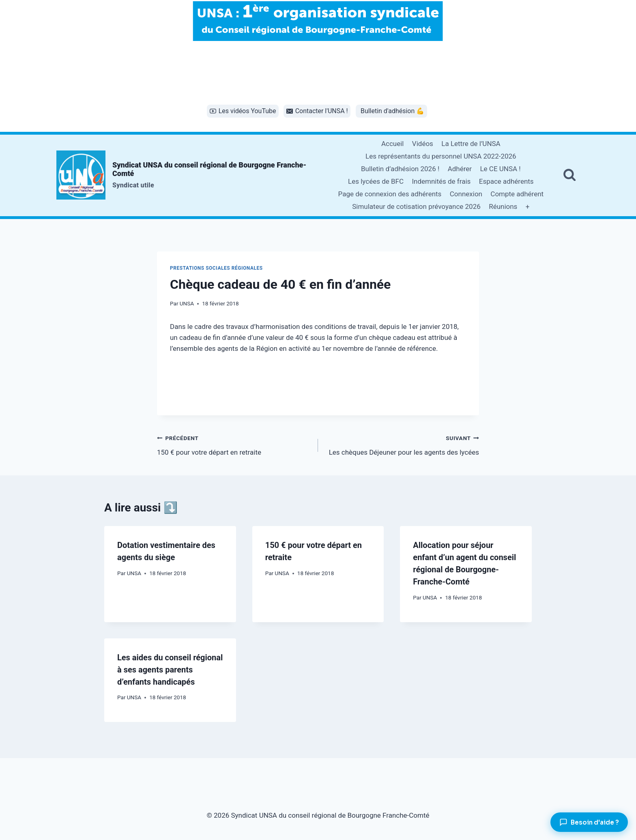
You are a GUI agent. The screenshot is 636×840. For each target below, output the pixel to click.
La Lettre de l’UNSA (471, 144)
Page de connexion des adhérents (390, 194)
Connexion (466, 194)
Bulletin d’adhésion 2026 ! (400, 169)
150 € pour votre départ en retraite (234, 444)
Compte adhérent (517, 194)
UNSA (187, 303)
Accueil (393, 144)
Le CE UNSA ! (500, 169)
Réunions (503, 206)
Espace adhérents (506, 181)
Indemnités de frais (441, 181)
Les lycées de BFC (376, 181)
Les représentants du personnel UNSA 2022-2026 (441, 156)
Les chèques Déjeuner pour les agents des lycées (402, 444)
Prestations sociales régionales (216, 268)
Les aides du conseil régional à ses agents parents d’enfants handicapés (170, 670)
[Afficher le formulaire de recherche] (569, 175)
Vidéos (423, 144)
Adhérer (460, 169)
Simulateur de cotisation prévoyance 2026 (416, 206)
